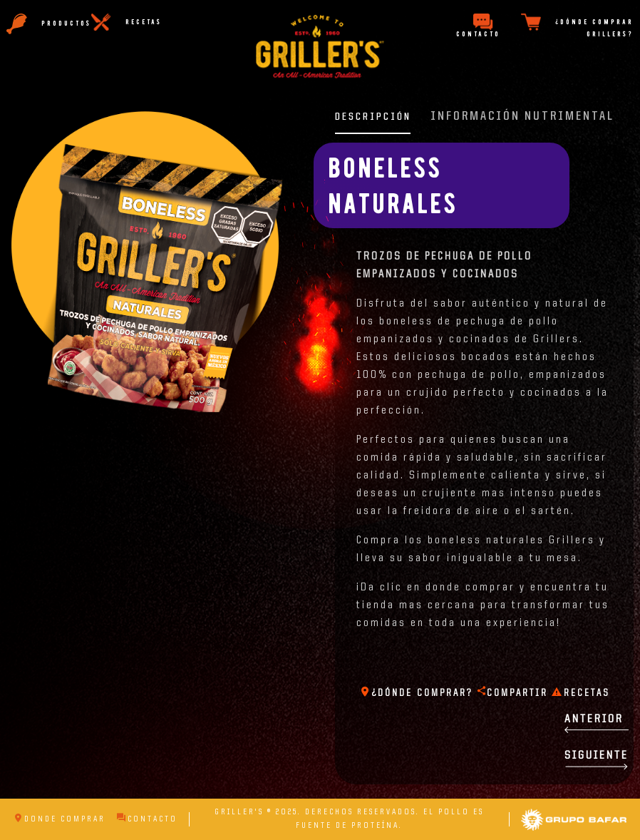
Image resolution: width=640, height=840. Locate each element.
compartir (512, 693)
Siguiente (597, 760)
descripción (373, 117)
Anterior (597, 723)
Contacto (147, 819)
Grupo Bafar (574, 815)
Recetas (581, 693)
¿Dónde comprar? (416, 693)
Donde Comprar (60, 819)
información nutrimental (522, 117)
